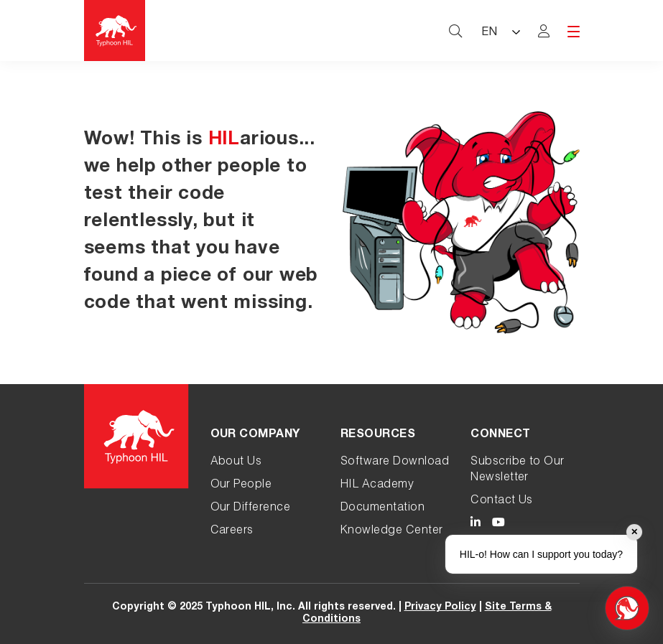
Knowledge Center (392, 531)
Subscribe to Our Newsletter (518, 470)
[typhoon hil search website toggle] (455, 31)
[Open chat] (627, 608)
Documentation (382, 508)
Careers (232, 531)
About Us (236, 462)
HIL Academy (377, 485)
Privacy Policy (440, 607)
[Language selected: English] (500, 31)
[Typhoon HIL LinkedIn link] (476, 524)
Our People (241, 485)
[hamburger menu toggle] (574, 32)
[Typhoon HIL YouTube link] (499, 524)
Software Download (395, 462)
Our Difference (251, 508)
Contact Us (502, 501)
